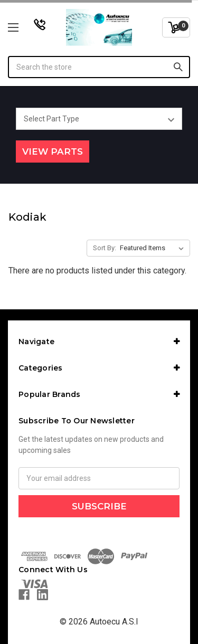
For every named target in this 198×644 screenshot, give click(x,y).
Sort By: (105, 248)
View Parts (53, 151)
